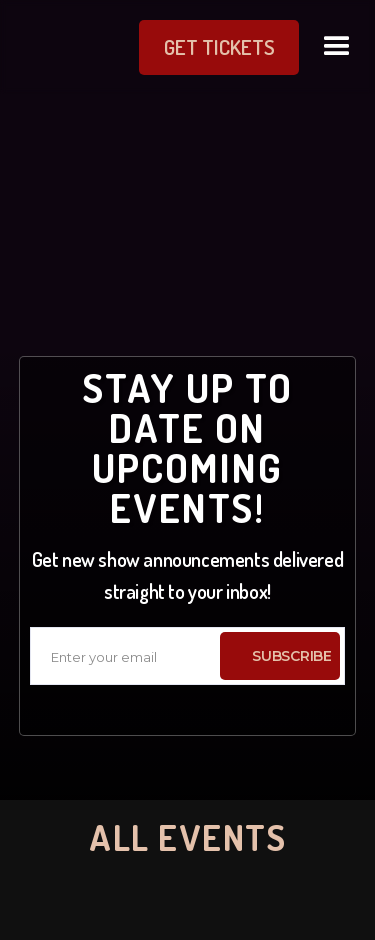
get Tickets (219, 46)
